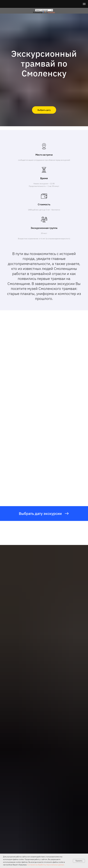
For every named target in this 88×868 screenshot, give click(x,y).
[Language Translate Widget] (44, 10)
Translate (49, 12)
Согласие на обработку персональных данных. (46, 865)
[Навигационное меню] (84, 4)
